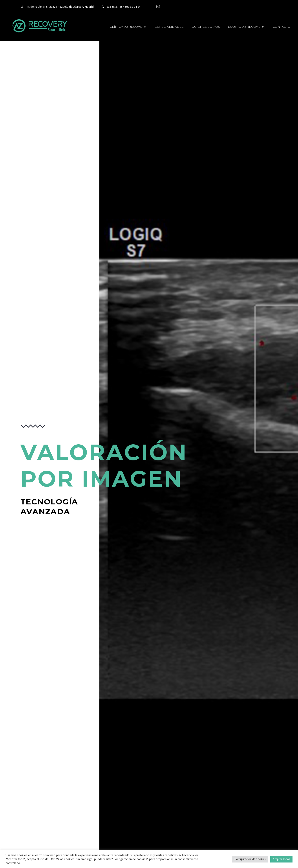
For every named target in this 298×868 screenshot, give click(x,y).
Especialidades (169, 27)
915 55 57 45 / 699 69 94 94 (123, 7)
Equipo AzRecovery (246, 27)
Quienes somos (206, 27)
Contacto (282, 27)
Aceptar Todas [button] (281, 859)
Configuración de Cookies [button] (250, 859)
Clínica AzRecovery (128, 27)
